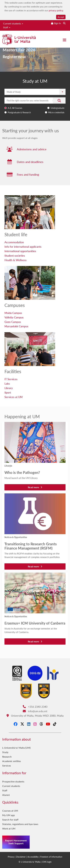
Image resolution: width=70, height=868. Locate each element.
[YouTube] (48, 724)
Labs (7, 383)
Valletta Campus (14, 317)
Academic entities (12, 761)
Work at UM (9, 828)
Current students (13, 23)
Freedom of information (51, 857)
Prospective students (13, 781)
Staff (7, 27)
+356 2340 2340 (35, 707)
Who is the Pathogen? (22, 472)
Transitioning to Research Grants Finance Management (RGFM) (31, 546)
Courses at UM (10, 811)
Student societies (15, 255)
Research (7, 757)
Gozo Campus (13, 322)
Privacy (11, 857)
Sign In (57, 23)
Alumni (6, 795)
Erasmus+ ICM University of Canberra (35, 623)
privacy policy (56, 10)
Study (5, 752)
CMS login (47, 862)
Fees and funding (28, 174)
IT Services (11, 379)
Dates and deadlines (30, 162)
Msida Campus (13, 313)
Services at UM (14, 397)
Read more (35, 487)
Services (7, 766)
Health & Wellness (15, 260)
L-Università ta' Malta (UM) (16, 748)
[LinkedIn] (29, 724)
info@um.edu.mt (35, 711)
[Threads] (41, 724)
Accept (61, 17)
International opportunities (20, 251)
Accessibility (33, 857)
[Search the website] (64, 23)
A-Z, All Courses (15, 108)
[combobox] (35, 106)
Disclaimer (21, 857)
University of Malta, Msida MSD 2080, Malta (35, 716)
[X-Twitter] (22, 724)
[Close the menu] (64, 40)
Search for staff (10, 820)
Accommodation (14, 242)
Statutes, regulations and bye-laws (20, 824)
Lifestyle (8, 466)
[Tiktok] (55, 724)
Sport (8, 392)
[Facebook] (16, 724)
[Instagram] (35, 724)
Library (9, 388)
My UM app (8, 815)
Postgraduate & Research (19, 112)
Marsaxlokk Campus (16, 326)
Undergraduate (57, 108)
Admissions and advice (32, 149)
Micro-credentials (56, 112)
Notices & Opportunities (16, 537)
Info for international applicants (23, 247)
